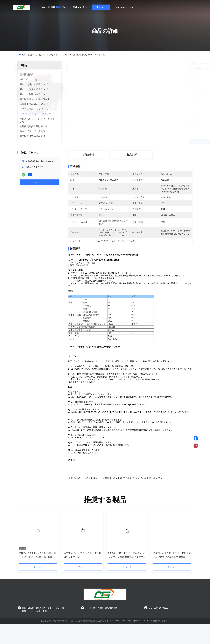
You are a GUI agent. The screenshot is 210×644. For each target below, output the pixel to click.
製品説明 (132, 155)
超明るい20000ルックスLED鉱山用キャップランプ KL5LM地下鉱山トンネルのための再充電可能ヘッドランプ (38, 576)
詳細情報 (89, 155)
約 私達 (51, 7)
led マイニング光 (153, 498)
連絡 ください (80, 7)
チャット (101, 7)
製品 (59, 7)
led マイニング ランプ (130, 498)
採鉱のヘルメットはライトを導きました (95, 498)
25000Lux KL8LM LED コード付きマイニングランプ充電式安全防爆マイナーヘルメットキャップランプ (172, 576)
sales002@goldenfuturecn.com (42, 161)
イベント (67, 7)
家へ (44, 7)
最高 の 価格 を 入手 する (146, 141)
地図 (43, 641)
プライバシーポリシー (57, 641)
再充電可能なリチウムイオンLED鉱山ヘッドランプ (82, 575)
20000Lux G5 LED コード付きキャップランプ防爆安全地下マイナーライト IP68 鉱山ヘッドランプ (127, 576)
